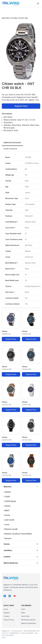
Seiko (23, 613)
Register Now (21, 106)
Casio (23, 609)
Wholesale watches (28, 620)
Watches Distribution (29, 623)
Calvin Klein (25, 616)
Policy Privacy (9, 620)
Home (6, 609)
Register (7, 613)
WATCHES (6, 18)
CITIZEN (14, 18)
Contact (6, 616)
